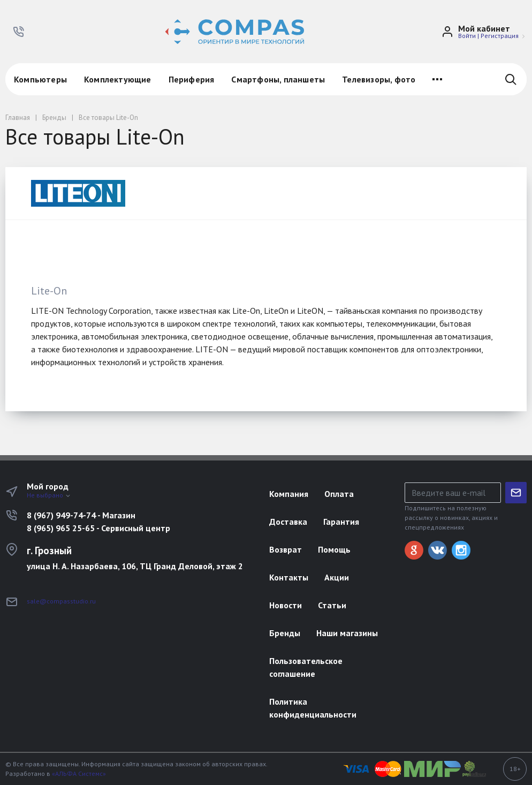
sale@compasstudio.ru (61, 601)
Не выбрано (49, 495)
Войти (467, 36)
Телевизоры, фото (379, 79)
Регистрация (500, 36)
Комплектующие (118, 79)
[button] (19, 32)
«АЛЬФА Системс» (79, 773)
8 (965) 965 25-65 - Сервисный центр (98, 528)
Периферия (192, 79)
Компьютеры (40, 79)
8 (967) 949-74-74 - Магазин (81, 515)
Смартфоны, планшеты (278, 79)
